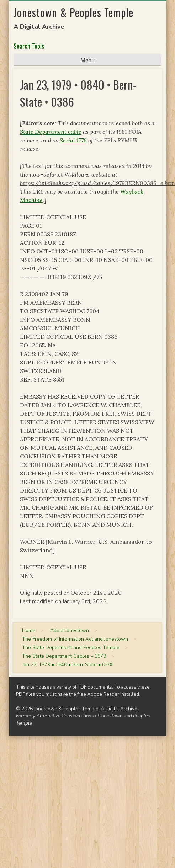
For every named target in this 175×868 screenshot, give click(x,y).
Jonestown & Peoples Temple (73, 12)
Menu (87, 60)
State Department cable (51, 132)
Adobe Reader (103, 694)
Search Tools (29, 46)
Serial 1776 (73, 140)
